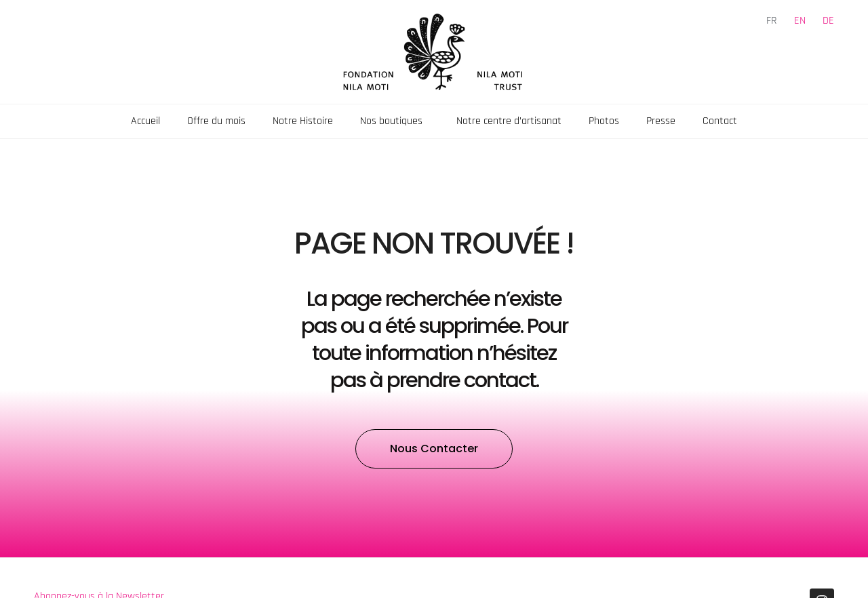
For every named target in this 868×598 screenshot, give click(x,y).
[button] (434, 449)
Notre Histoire (303, 121)
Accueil (145, 121)
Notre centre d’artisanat (509, 121)
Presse (661, 121)
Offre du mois (216, 121)
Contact (720, 121)
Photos (604, 121)
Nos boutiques (395, 121)
